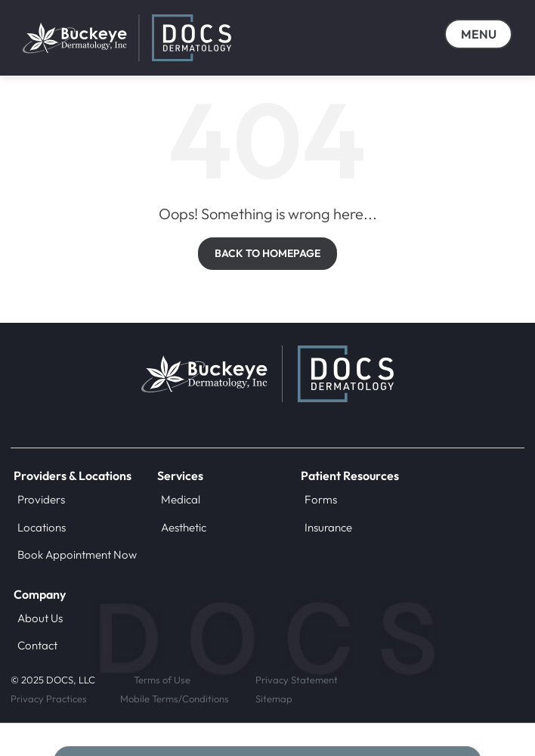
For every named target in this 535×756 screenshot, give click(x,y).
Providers (41, 499)
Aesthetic (184, 527)
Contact (37, 645)
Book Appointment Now (77, 555)
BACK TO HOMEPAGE (267, 253)
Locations (42, 527)
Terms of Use (162, 680)
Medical (181, 499)
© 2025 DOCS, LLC (53, 680)
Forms (321, 499)
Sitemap (274, 699)
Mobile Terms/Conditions (175, 699)
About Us (40, 618)
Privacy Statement (297, 680)
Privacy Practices (49, 699)
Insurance (328, 527)
